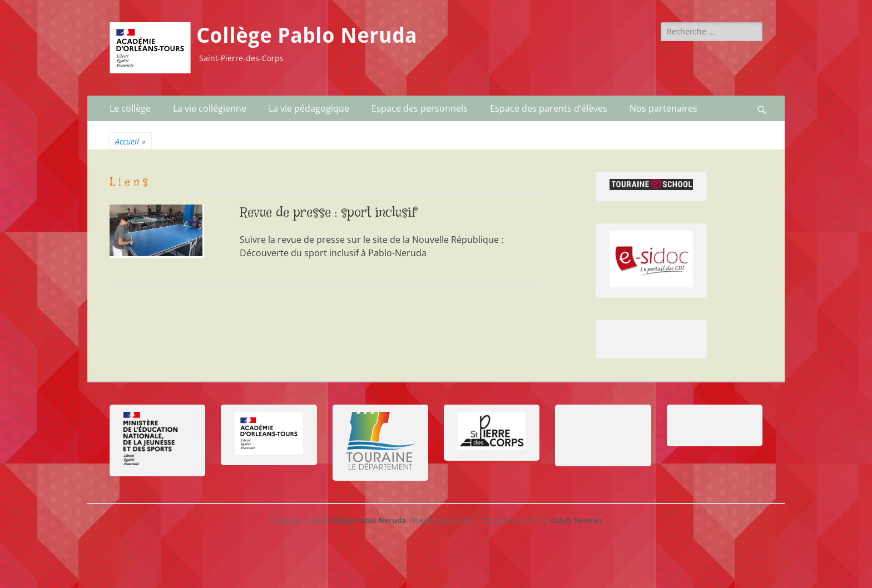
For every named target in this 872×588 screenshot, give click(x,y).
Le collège (130, 108)
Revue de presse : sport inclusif (328, 213)
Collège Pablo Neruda (307, 36)
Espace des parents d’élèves (549, 108)
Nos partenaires (663, 108)
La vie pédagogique (309, 108)
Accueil (130, 141)
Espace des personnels (420, 108)
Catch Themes (576, 520)
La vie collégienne (210, 108)
